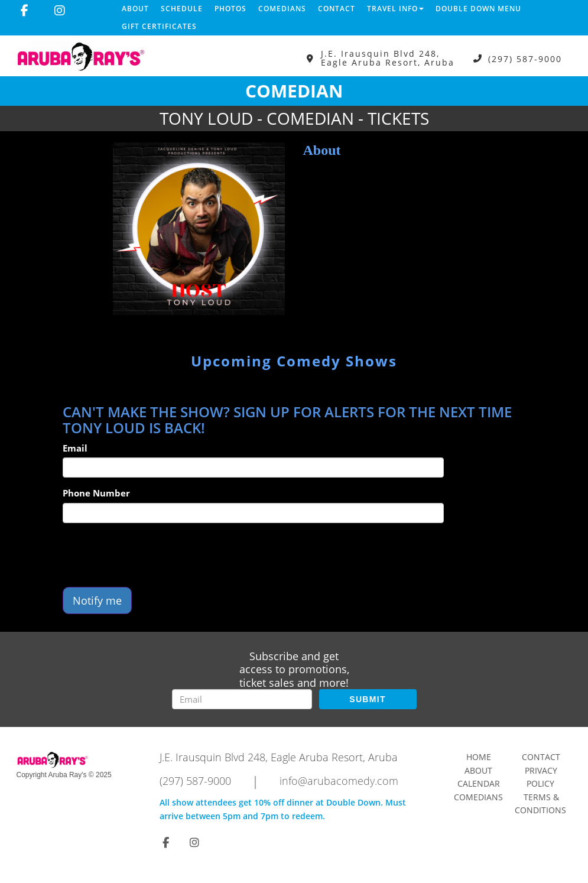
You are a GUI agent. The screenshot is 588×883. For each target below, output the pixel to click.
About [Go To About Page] (478, 770)
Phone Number (96, 493)
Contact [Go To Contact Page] (541, 757)
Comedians (282, 9)
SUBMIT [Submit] (367, 699)
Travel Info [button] (395, 9)
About (135, 9)
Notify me (97, 600)
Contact (337, 9)
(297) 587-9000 (525, 58)
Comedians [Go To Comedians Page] (478, 797)
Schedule (182, 9)
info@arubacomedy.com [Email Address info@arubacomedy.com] (339, 781)
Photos (230, 9)
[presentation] (152, 555)
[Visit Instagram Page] (60, 11)
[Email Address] (242, 699)
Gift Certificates (159, 26)
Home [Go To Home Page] (479, 757)
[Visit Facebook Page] (25, 11)
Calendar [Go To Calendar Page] (479, 783)
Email (75, 448)
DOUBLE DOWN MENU (478, 9)
